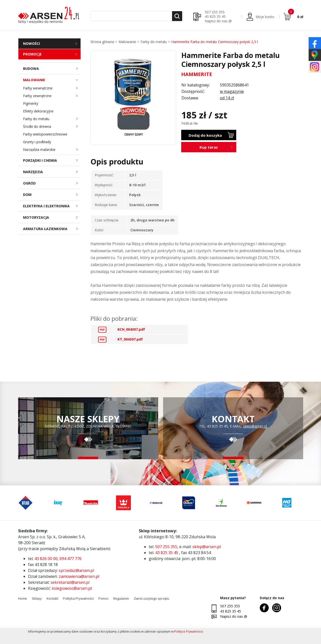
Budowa (52, 68)
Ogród (52, 183)
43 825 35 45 (215, 16)
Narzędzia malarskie (52, 149)
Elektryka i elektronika (52, 206)
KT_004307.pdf (130, 339)
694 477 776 (71, 559)
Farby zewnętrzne (52, 96)
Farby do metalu (52, 119)
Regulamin (121, 598)
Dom (52, 195)
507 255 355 (215, 12)
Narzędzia (52, 172)
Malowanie (52, 80)
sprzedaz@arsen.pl (76, 570)
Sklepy (37, 598)
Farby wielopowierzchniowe (45, 134)
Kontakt (52, 598)
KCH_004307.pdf (131, 329)
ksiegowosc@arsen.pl (72, 588)
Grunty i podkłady (37, 142)
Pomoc (103, 598)
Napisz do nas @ (218, 21)
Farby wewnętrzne (52, 88)
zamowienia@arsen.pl (79, 576)
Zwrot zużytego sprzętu (151, 598)
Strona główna (102, 42)
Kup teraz (209, 147)
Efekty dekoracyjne (38, 111)
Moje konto (265, 17)
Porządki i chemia (52, 160)
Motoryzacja (52, 217)
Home (23, 598)
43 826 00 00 (46, 559)
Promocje (32, 54)
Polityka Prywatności (78, 598)
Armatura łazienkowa (52, 229)
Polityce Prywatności (189, 631)
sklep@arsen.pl (255, 426)
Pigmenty (31, 103)
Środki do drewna (52, 126)
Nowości (31, 43)
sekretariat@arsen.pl (70, 582)
